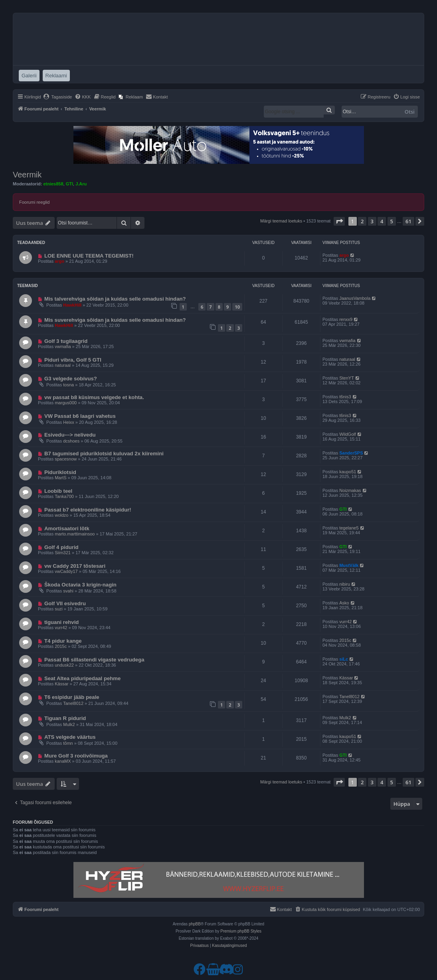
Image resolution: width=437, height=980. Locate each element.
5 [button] (392, 221)
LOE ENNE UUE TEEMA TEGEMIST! (89, 256)
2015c (61, 646)
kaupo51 (348, 472)
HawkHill (72, 305)
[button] (339, 221)
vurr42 (61, 628)
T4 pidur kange (63, 641)
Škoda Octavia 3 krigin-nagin (80, 585)
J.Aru (81, 184)
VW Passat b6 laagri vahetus (80, 416)
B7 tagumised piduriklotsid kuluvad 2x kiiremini (104, 454)
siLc (344, 659)
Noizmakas (350, 490)
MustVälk (349, 565)
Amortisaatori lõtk (67, 528)
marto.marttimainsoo (75, 534)
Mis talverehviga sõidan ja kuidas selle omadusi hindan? (115, 299)
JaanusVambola (355, 298)
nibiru (345, 584)
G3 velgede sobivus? (71, 379)
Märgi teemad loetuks (281, 221)
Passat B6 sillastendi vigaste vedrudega (94, 660)
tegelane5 (349, 528)
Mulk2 (69, 724)
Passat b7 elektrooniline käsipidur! (88, 510)
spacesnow (66, 459)
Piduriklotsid (60, 472)
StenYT (347, 378)
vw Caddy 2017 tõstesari (75, 566)
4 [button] (382, 221)
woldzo (61, 515)
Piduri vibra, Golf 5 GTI (73, 360)
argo (59, 261)
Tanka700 (64, 496)
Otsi (410, 112)
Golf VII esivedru (65, 603)
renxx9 (346, 319)
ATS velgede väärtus (70, 737)
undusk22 (64, 665)
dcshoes (71, 441)
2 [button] (362, 221)
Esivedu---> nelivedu (70, 435)
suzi (59, 609)
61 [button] (408, 221)
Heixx (69, 422)
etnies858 (53, 184)
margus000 (66, 403)
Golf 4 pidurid (61, 547)
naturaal (63, 365)
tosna (68, 385)
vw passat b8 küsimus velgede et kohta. (94, 397)
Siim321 (63, 553)
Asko (344, 603)
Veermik (27, 175)
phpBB (195, 924)
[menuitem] (58, 97)
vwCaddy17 (66, 571)
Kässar (61, 684)
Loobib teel (58, 491)
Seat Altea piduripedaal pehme (83, 678)
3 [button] (372, 221)
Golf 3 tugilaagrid (66, 341)
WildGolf (348, 434)
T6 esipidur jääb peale (72, 697)
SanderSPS (351, 453)
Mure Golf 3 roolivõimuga (76, 756)
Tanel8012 (73, 703)
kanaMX (63, 761)
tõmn (68, 743)
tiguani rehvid (61, 622)
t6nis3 (345, 397)
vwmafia (63, 346)
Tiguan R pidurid (65, 718)
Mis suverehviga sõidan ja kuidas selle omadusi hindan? (115, 320)
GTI (69, 184)
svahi (68, 591)
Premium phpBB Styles (241, 931)
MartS (60, 478)
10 (237, 307)
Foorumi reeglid (34, 202)
